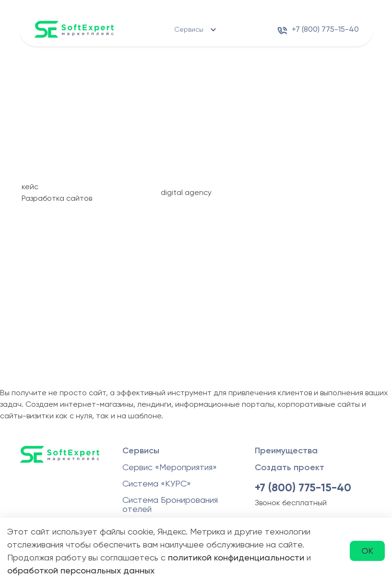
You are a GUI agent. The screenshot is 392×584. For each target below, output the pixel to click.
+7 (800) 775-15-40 (325, 29)
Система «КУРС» (157, 483)
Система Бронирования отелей (170, 504)
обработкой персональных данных (81, 570)
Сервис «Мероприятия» (170, 467)
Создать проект (290, 467)
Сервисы (189, 29)
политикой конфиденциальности (236, 557)
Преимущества (286, 450)
